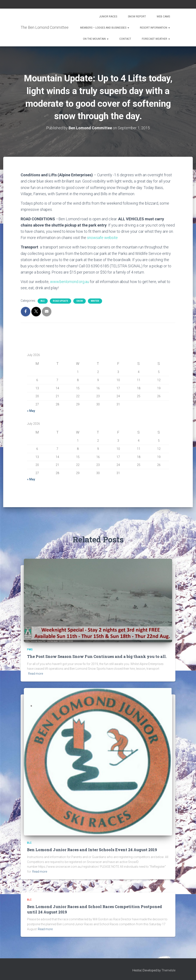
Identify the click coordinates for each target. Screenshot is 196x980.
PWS (30, 650)
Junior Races (108, 17)
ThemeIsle (168, 970)
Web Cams (163, 17)
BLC (43, 301)
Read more (36, 674)
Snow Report (137, 17)
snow (80, 301)
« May (31, 411)
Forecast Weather (156, 39)
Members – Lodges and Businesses (105, 28)
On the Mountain (96, 39)
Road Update (60, 301)
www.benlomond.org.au (70, 282)
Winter (95, 301)
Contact (125, 39)
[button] (128, 28)
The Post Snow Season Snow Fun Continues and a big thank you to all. (97, 656)
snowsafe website (102, 238)
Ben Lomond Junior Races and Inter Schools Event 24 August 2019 (92, 850)
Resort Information (155, 28)
